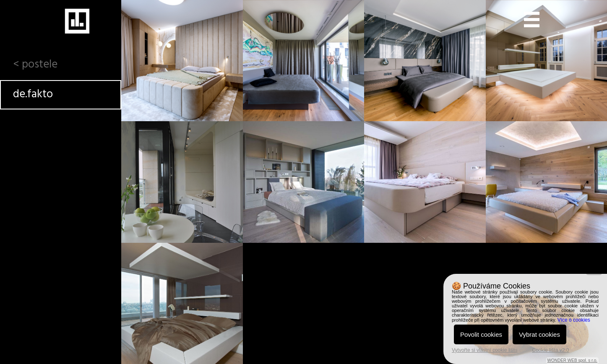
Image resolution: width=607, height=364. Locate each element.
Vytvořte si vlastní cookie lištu (485, 350)
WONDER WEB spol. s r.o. (572, 360)
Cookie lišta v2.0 (550, 350)
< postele (35, 65)
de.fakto (33, 95)
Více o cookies (574, 320)
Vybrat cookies (539, 334)
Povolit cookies (481, 334)
